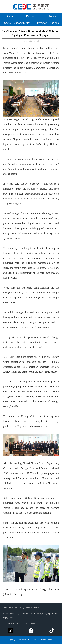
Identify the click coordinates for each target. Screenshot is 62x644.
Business (31, 16)
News (52, 16)
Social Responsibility (17, 23)
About (10, 16)
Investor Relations (48, 23)
